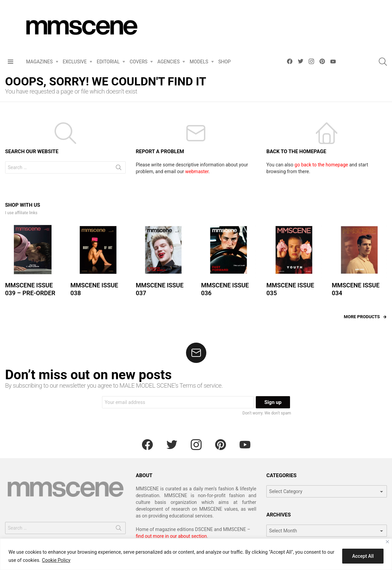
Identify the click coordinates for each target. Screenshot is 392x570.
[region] (196, 554)
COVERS (139, 63)
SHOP (224, 62)
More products (362, 317)
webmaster (197, 171)
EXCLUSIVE (75, 63)
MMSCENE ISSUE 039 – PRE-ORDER (30, 289)
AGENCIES (169, 63)
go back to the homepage (321, 165)
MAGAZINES (39, 63)
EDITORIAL (108, 63)
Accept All (363, 556)
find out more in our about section (171, 536)
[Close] (387, 542)
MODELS (199, 63)
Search (119, 169)
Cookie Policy (56, 560)
